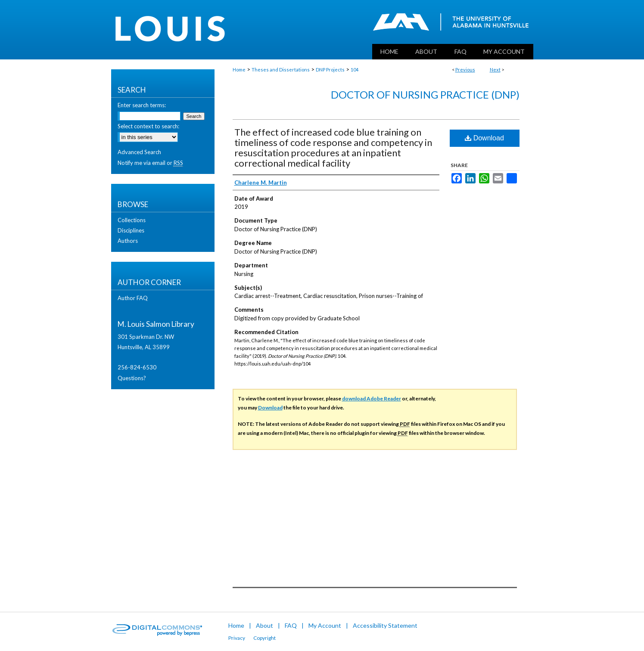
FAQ (291, 625)
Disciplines (131, 230)
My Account (325, 625)
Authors (128, 241)
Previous (465, 70)
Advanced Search (139, 152)
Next (495, 70)
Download (484, 138)
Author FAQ (133, 298)
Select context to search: (148, 126)
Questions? (132, 378)
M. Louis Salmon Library (156, 324)
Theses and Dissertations (281, 70)
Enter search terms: (142, 105)
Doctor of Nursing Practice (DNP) (425, 95)
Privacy (237, 638)
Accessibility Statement (385, 625)
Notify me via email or (150, 163)
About (264, 625)
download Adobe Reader (372, 398)
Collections (132, 220)
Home (239, 70)
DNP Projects (330, 70)
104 (355, 70)
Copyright (264, 638)
